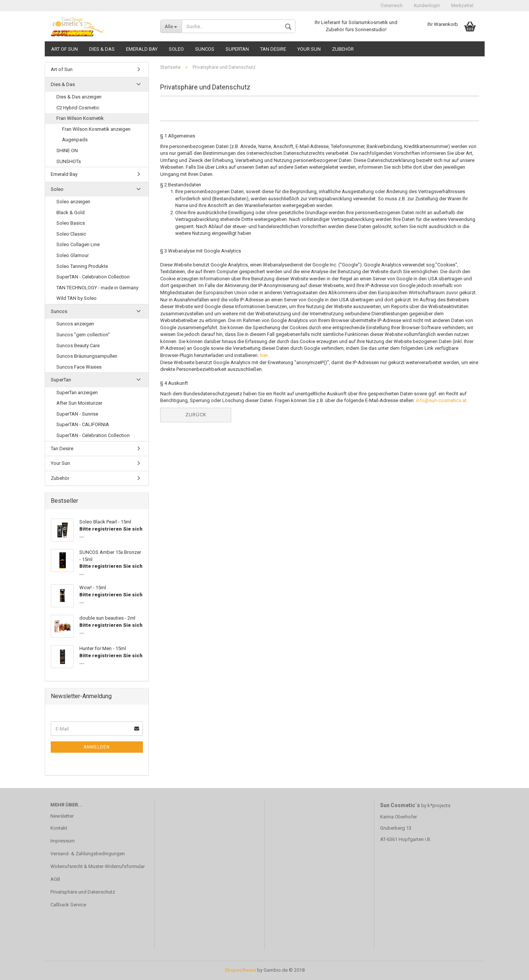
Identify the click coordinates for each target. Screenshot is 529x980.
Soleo (176, 49)
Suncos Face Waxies (79, 367)
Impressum (63, 841)
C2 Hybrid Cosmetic (78, 108)
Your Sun (309, 49)
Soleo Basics (71, 223)
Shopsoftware (240, 970)
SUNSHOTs (69, 161)
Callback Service (68, 905)
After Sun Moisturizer (79, 403)
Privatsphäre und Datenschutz (83, 892)
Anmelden (97, 747)
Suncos (205, 49)
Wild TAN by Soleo (77, 298)
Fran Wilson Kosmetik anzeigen (96, 129)
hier (264, 355)
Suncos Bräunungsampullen (87, 356)
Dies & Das (102, 49)
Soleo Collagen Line (78, 244)
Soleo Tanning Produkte (82, 266)
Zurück (196, 415)
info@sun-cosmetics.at (441, 400)
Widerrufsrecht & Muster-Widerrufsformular (98, 866)
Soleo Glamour (73, 255)
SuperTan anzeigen (77, 392)
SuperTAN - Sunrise (77, 414)
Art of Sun (64, 49)
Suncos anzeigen (75, 324)
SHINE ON (67, 150)
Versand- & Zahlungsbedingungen (88, 854)
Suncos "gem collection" (83, 335)
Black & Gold (70, 212)
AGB (55, 879)
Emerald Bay (142, 49)
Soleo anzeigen (73, 202)
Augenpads (75, 140)
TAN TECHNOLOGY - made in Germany (97, 288)
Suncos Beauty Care (78, 346)
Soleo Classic (71, 234)
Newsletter (62, 816)
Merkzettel (462, 6)
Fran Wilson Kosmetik (80, 118)
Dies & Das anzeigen (79, 97)
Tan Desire (273, 49)
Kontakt (59, 828)
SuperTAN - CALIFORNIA (83, 424)
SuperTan (237, 49)
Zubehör (343, 49)
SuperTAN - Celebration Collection (93, 277)
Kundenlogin (427, 6)
